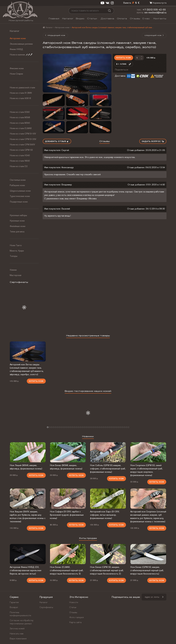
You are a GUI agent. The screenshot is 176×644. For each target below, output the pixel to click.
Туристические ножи (20, 196)
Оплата (122, 19)
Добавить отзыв (57, 141)
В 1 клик (124, 64)
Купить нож (124, 58)
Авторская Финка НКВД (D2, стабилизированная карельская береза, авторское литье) (25, 570)
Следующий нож (154, 35)
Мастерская (16, 275)
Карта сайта (75, 622)
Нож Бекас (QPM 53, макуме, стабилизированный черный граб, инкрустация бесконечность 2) (107, 570)
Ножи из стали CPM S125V (23, 139)
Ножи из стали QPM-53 (21, 150)
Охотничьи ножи (18, 180)
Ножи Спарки (16, 74)
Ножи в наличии (21, 55)
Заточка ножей (17, 629)
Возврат (14, 607)
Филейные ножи (18, 226)
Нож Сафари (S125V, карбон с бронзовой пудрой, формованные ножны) (67, 515)
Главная (54, 19)
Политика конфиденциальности (20, 614)
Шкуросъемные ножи (20, 191)
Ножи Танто (16, 245)
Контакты (160, 19)
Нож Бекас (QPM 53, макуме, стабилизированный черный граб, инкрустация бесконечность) (147, 570)
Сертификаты (46, 607)
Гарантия (14, 602)
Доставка (107, 19)
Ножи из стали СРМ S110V (23, 134)
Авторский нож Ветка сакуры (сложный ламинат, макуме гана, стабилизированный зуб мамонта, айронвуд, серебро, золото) (27, 369)
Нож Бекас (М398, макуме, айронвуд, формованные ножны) (66, 467)
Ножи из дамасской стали (22, 88)
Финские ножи (17, 68)
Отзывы (135, 19)
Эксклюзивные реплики (21, 44)
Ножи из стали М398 (20, 117)
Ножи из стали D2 (19, 166)
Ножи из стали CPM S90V (22, 145)
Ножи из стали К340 (20, 155)
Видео (80, 19)
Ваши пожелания (18, 639)
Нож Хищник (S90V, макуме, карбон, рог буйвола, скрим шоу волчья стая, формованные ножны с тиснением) (28, 517)
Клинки (13, 270)
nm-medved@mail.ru (155, 12)
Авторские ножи (18, 38)
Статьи (92, 19)
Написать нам (17, 634)
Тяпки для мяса (17, 232)
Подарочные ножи (19, 202)
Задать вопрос (153, 141)
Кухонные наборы (18, 215)
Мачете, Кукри (17, 251)
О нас (146, 19)
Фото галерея (77, 617)
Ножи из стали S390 (20, 112)
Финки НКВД (16, 49)
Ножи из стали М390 (20, 123)
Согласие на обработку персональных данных (22, 622)
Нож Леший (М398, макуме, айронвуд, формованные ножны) (26, 467)
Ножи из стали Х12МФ (21, 93)
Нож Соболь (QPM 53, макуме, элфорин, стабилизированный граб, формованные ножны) (108, 469)
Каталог (68, 19)
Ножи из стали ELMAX (21, 128)
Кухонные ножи (17, 221)
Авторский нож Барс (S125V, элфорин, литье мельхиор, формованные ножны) (105, 515)
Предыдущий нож (55, 35)
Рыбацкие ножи (17, 185)
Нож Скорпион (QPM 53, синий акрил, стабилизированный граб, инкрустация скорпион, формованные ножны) (146, 470)
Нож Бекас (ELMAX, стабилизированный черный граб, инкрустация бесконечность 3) (67, 570)
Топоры (14, 256)
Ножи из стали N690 (20, 161)
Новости (74, 602)
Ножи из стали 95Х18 (20, 98)
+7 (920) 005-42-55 (154, 10)
